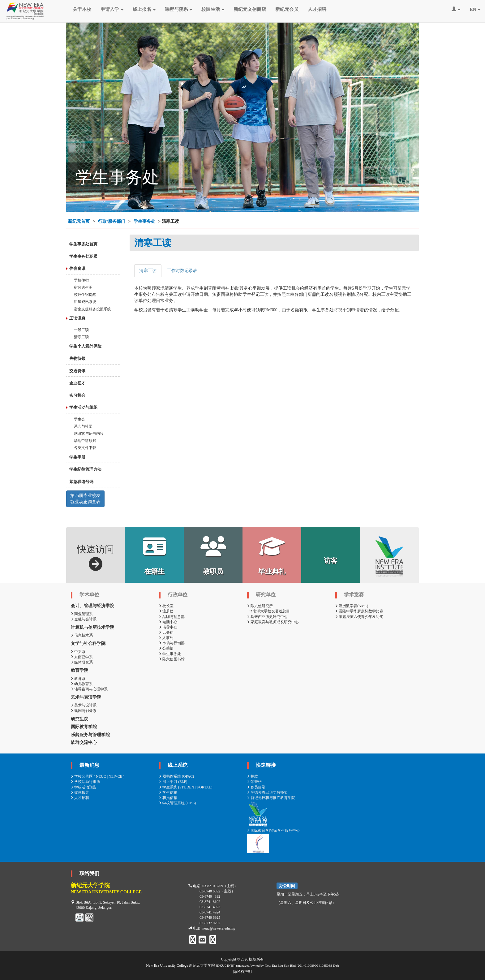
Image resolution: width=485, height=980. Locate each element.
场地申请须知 (85, 441)
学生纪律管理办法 (85, 469)
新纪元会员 (287, 9)
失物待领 (77, 358)
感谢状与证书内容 (89, 434)
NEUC (101, 776)
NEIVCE (115, 776)
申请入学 (112, 9)
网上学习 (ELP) (173, 782)
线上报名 (144, 9)
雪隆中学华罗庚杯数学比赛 (359, 611)
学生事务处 (144, 221)
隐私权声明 (242, 972)
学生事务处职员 (83, 256)
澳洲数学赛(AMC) (352, 606)
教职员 (213, 556)
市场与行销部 (172, 643)
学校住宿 (81, 280)
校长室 (166, 606)
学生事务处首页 (83, 244)
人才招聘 (317, 9)
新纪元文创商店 (250, 9)
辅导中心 (168, 627)
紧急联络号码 (81, 482)
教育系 (78, 679)
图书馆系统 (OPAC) (176, 776)
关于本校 (82, 9)
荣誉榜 (254, 782)
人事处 (166, 638)
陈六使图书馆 (172, 659)
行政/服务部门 (112, 221)
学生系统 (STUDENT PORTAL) (186, 787)
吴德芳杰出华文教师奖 (267, 792)
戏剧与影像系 (84, 711)
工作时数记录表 (182, 271)
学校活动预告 (84, 787)
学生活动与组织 (83, 407)
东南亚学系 (82, 657)
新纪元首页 (79, 221)
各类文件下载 (85, 448)
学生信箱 (168, 792)
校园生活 (213, 9)
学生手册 (77, 457)
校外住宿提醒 (85, 295)
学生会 (79, 419)
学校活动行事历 (86, 782)
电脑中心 (168, 622)
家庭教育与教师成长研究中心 (273, 622)
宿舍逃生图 (83, 287)
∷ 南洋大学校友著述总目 (268, 611)
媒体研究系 (82, 662)
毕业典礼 (272, 556)
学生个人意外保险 (85, 346)
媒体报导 (80, 792)
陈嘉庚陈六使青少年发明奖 (359, 617)
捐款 (253, 776)
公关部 (166, 648)
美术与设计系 (84, 705)
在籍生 (154, 556)
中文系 (78, 652)
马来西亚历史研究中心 (267, 617)
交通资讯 (77, 371)
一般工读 (81, 330)
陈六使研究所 (260, 606)
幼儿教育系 (82, 684)
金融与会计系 (84, 619)
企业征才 (77, 383)
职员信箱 (168, 798)
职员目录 (256, 787)
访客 (331, 561)
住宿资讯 (77, 268)
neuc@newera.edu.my (219, 928)
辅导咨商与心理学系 (89, 689)
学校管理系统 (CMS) (177, 803)
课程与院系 (179, 9)
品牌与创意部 (172, 617)
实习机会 (77, 395)
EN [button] (475, 9)
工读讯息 (77, 318)
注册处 (166, 611)
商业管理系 (82, 614)
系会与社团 (83, 426)
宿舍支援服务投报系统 (92, 309)
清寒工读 (81, 337)
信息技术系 (82, 635)
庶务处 (166, 632)
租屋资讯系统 (85, 302)
